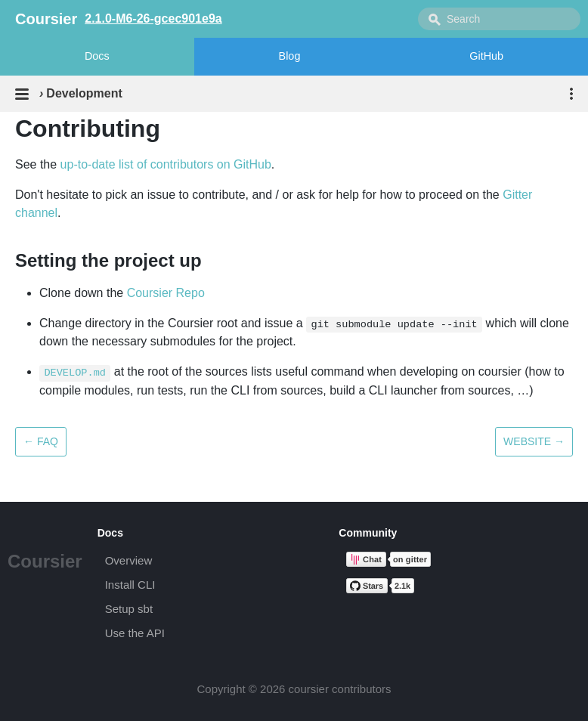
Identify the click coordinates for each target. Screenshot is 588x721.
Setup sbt (129, 609)
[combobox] (499, 19)
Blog (290, 56)
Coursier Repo (166, 293)
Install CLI (130, 585)
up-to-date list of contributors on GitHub (166, 164)
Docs (97, 56)
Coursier (45, 561)
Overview (129, 560)
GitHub (486, 56)
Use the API (135, 633)
